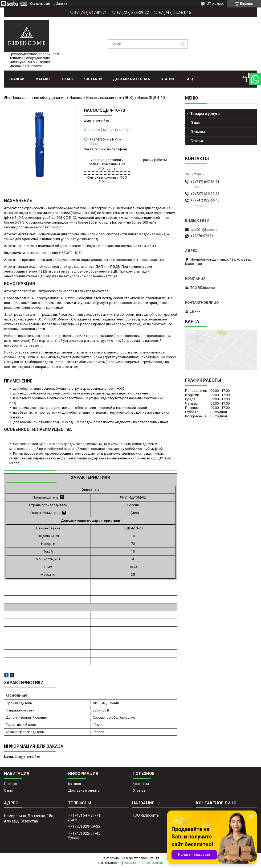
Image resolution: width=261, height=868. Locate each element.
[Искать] (183, 44)
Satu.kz (154, 858)
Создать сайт (40, 4)
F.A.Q (189, 79)
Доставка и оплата (131, 79)
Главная (17, 79)
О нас (67, 79)
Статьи (167, 79)
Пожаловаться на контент (144, 863)
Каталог (44, 79)
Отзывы (198, 132)
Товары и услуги (205, 114)
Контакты (93, 79)
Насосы (76, 98)
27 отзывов (216, 4)
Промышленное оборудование (38, 98)
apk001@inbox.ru (204, 230)
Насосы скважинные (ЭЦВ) (110, 98)
